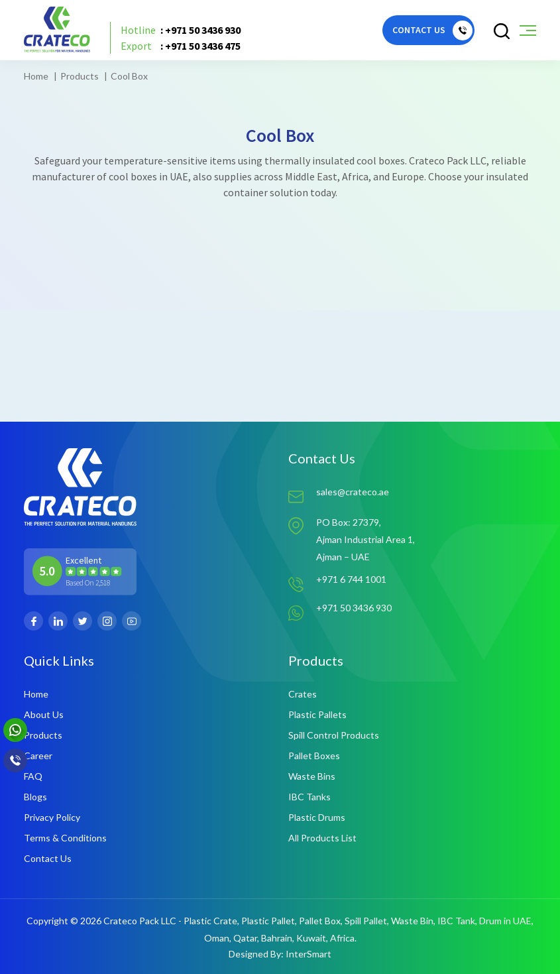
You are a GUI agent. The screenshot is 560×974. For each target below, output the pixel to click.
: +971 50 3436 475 (181, 46)
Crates (303, 694)
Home (36, 76)
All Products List (322, 838)
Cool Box (129, 76)
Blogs (35, 797)
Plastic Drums (317, 817)
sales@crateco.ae (353, 492)
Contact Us (48, 858)
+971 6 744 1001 (351, 579)
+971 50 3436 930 (354, 608)
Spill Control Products (334, 735)
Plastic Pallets (317, 714)
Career (38, 756)
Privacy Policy (52, 817)
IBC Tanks (309, 797)
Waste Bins (312, 776)
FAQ (33, 776)
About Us (44, 714)
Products (80, 76)
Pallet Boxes (314, 756)
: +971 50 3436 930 (181, 30)
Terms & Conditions (65, 838)
